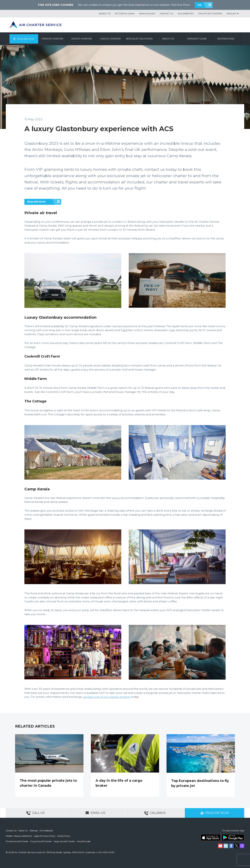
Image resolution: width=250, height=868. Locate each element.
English (231, 14)
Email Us (95, 813)
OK (200, 5)
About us (168, 39)
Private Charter (53, 39)
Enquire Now (26, 39)
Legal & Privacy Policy (45, 836)
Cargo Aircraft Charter (64, 841)
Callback (155, 813)
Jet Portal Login (125, 14)
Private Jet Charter (210, 14)
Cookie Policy (64, 836)
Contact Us (167, 14)
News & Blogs (147, 14)
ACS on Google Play (233, 837)
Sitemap (34, 831)
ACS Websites (186, 14)
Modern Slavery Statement (19, 836)
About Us (23, 831)
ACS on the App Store (211, 837)
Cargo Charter (111, 39)
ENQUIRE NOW (36, 202)
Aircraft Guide (197, 39)
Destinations (226, 39)
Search (103, 14)
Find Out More (180, 5)
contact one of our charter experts (107, 697)
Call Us (36, 813)
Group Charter (82, 39)
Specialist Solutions (139, 39)
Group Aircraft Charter (41, 841)
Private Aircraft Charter (17, 841)
